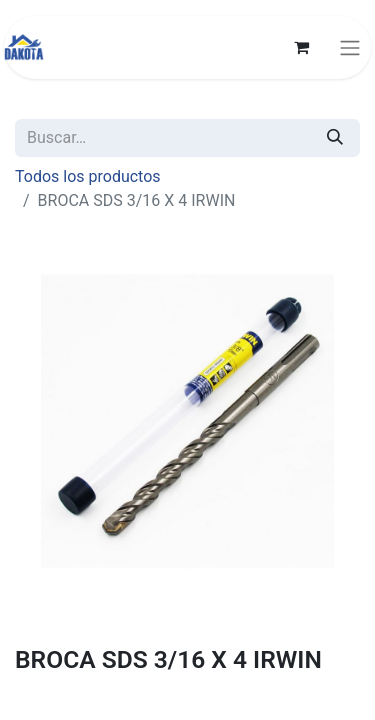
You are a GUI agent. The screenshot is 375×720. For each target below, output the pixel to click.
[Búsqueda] (335, 138)
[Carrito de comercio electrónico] (301, 47)
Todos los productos (88, 176)
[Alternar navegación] (350, 47)
